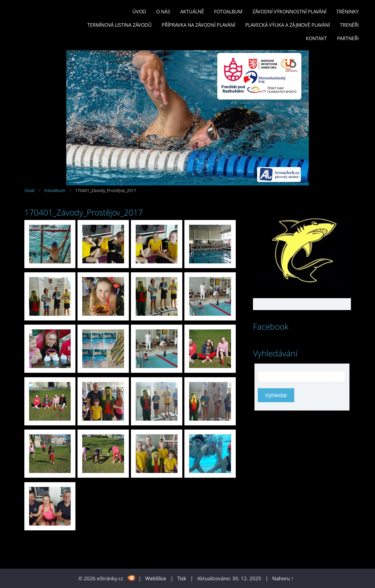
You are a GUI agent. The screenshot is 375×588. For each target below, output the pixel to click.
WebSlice (156, 578)
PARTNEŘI (348, 38)
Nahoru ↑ (283, 578)
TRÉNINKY (348, 12)
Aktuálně (192, 12)
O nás (163, 12)
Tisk (182, 578)
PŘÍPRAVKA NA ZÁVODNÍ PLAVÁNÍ (198, 25)
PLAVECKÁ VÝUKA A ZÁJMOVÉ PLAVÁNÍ (288, 25)
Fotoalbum (228, 12)
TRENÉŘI (349, 25)
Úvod (139, 12)
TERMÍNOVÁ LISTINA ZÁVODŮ (120, 25)
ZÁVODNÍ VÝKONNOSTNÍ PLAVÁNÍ (289, 12)
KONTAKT (316, 38)
